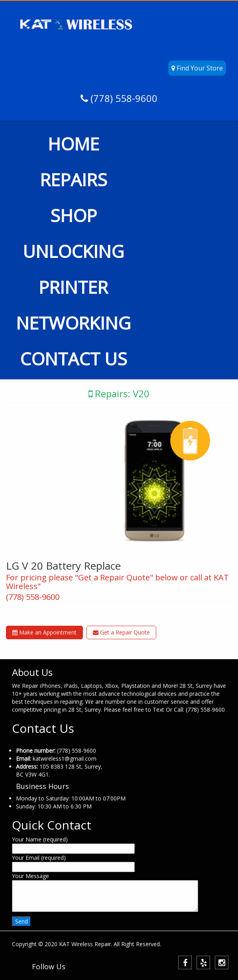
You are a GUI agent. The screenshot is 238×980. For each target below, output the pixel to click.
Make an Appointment (44, 632)
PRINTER (73, 287)
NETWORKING (73, 323)
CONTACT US (74, 359)
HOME (74, 144)
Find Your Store (197, 68)
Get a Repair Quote (121, 632)
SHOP (74, 215)
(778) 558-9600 (123, 98)
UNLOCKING (73, 251)
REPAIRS (74, 180)
